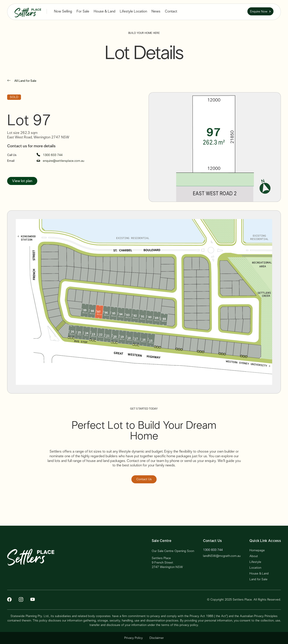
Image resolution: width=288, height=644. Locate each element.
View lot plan (22, 181)
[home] (28, 11)
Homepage (257, 550)
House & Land (105, 11)
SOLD (14, 97)
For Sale (83, 11)
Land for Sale (258, 579)
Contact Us (144, 479)
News (156, 11)
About (254, 556)
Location (255, 568)
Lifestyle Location (133, 11)
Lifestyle (255, 562)
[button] (63, 11)
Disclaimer (157, 638)
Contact (171, 11)
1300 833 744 (213, 550)
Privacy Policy (134, 638)
